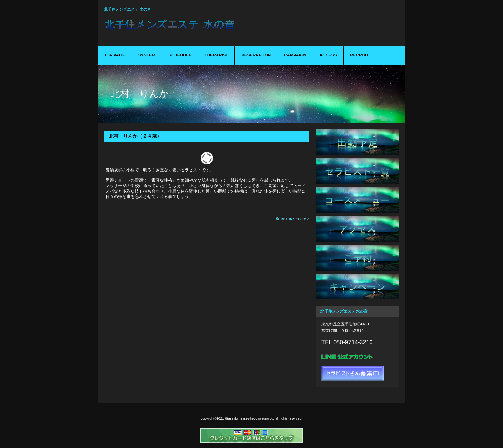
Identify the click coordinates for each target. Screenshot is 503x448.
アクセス (357, 229)
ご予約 (357, 258)
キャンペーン (357, 287)
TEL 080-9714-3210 (347, 342)
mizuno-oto (203, 28)
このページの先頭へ (292, 219)
